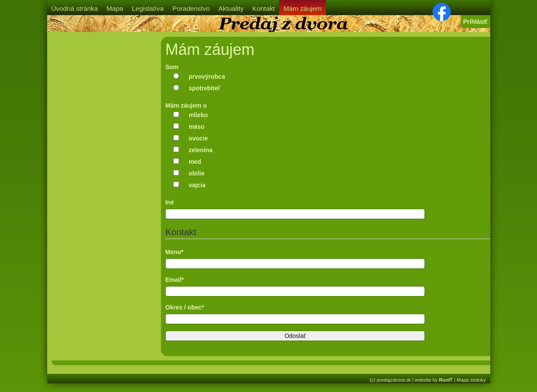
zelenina (201, 150)
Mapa (115, 8)
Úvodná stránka (75, 8)
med (195, 162)
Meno (174, 252)
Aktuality (231, 8)
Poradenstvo (191, 8)
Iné (170, 202)
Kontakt (264, 8)
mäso (197, 127)
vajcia (197, 185)
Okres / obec (185, 307)
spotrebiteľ (204, 88)
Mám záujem (302, 8)
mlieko (198, 115)
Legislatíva (148, 8)
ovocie (198, 138)
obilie (197, 173)
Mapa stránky (471, 380)
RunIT (446, 380)
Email (175, 280)
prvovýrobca (207, 76)
